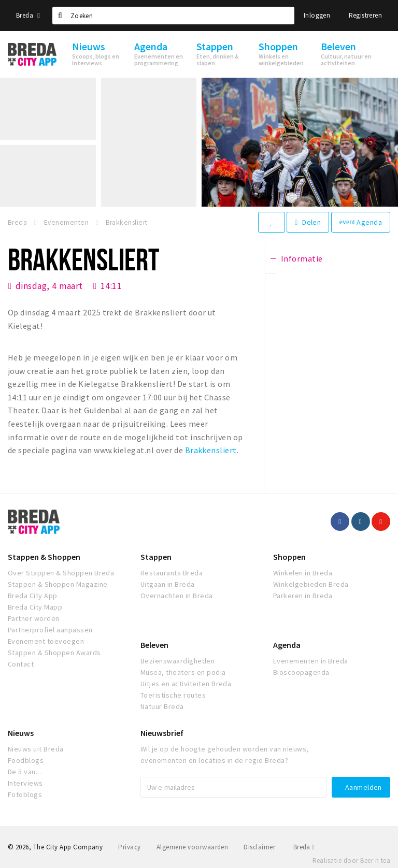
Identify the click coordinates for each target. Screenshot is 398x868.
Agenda (361, 222)
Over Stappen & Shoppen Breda (61, 573)
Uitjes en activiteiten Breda (186, 684)
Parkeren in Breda (303, 596)
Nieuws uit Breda (36, 749)
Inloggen (317, 15)
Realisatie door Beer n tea (351, 860)
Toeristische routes (173, 695)
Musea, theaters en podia (183, 672)
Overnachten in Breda (177, 596)
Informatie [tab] (302, 258)
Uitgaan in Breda (168, 584)
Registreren (365, 15)
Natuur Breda (162, 706)
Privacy (129, 847)
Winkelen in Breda (303, 573)
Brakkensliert (211, 450)
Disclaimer (259, 847)
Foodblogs (26, 760)
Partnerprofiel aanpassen (50, 630)
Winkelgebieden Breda (311, 584)
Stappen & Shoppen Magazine (58, 584)
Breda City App (33, 596)
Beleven (154, 645)
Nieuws (21, 733)
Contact (21, 664)
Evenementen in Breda (311, 661)
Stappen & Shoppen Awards (54, 653)
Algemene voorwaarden (193, 847)
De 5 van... (24, 772)
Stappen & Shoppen (44, 557)
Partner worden (34, 618)
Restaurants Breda (172, 573)
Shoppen (289, 557)
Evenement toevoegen (46, 641)
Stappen (156, 557)
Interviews (25, 783)
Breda (28, 15)
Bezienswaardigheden (177, 661)
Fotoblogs (25, 794)
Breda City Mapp (35, 607)
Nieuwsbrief (162, 733)
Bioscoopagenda (301, 672)
